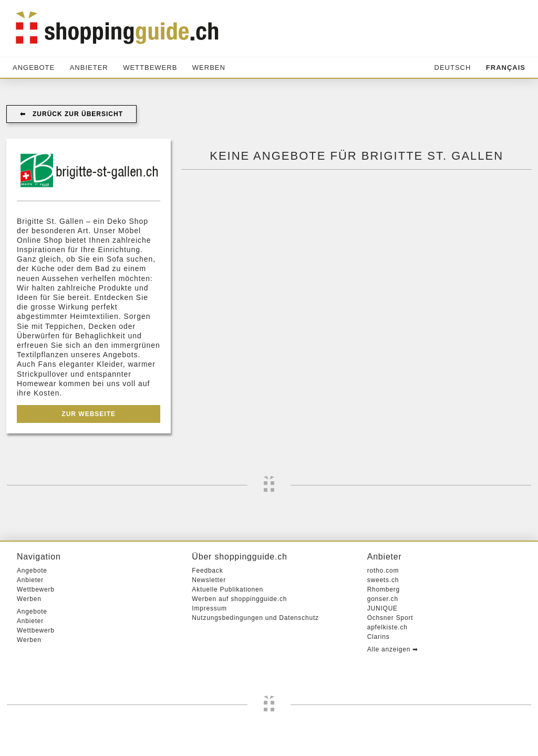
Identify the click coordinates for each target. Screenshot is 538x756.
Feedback (207, 571)
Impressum (209, 608)
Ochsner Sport (390, 618)
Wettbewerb (150, 68)
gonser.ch (383, 599)
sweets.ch (383, 580)
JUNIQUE (382, 608)
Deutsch (453, 68)
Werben (209, 68)
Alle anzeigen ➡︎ (393, 649)
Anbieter (89, 68)
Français (506, 68)
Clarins (379, 637)
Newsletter (209, 580)
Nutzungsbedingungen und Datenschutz (255, 618)
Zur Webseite (89, 414)
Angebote (34, 68)
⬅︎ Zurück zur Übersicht (71, 114)
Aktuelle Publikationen (227, 589)
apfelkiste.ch (387, 627)
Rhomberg (384, 589)
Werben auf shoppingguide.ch (239, 599)
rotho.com (383, 571)
